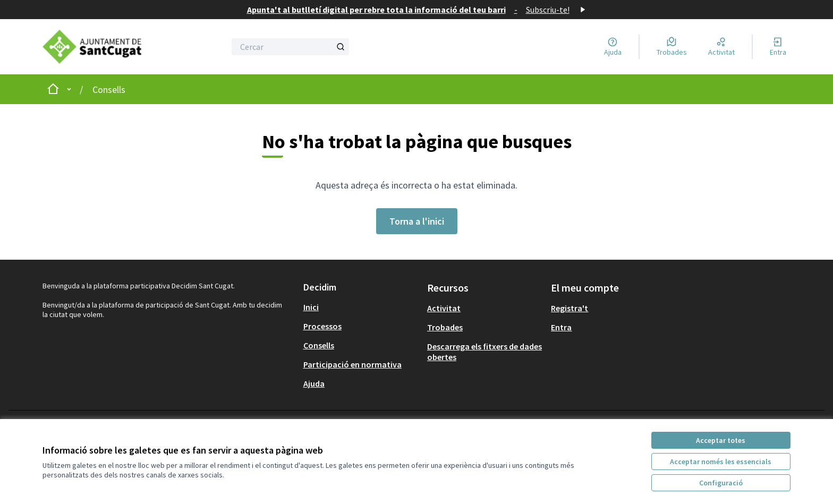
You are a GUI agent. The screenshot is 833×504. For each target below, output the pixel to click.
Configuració (721, 483)
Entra (561, 327)
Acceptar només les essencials (721, 462)
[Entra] (778, 47)
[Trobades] (672, 47)
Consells (109, 89)
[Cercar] (290, 47)
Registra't (569, 308)
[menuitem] (361, 307)
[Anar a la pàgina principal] (101, 47)
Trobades (445, 327)
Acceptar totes (721, 440)
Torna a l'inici (417, 221)
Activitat (444, 308)
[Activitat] (721, 47)
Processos (322, 326)
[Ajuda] (613, 47)
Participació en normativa (352, 364)
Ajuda (314, 383)
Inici (311, 307)
